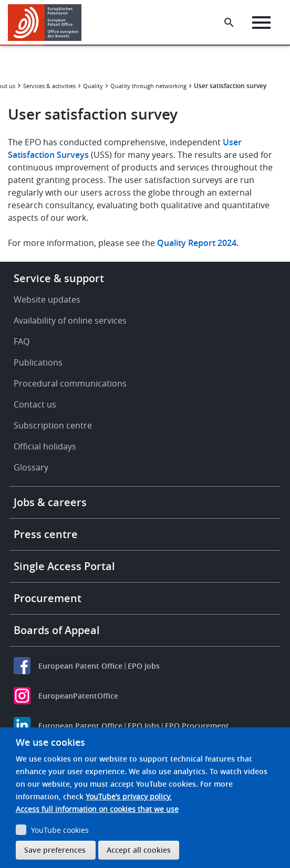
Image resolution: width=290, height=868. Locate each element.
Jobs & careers (50, 502)
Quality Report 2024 (197, 243)
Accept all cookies (139, 850)
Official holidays (45, 446)
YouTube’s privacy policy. (129, 796)
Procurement (48, 598)
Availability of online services (70, 320)
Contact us (35, 404)
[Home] (49, 23)
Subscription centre (53, 425)
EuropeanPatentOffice (78, 696)
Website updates (47, 299)
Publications (38, 362)
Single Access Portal (64, 566)
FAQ (22, 341)
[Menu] (261, 23)
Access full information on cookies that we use (97, 809)
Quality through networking (148, 86)
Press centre (46, 534)
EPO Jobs (144, 666)
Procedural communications (70, 383)
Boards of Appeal (57, 630)
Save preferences (55, 850)
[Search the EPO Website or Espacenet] (229, 23)
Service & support (59, 278)
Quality (93, 86)
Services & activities (49, 86)
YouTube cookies (60, 830)
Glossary (31, 467)
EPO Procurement (197, 726)
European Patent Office (80, 666)
